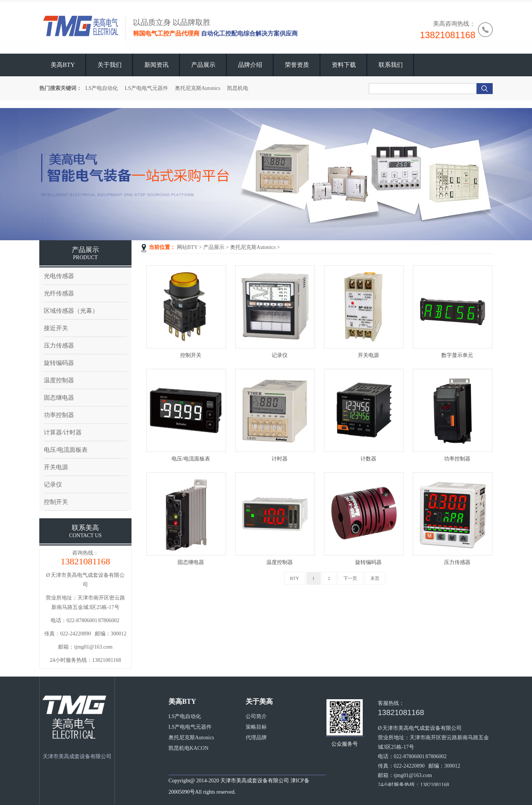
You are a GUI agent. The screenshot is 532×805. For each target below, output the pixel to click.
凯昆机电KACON (189, 748)
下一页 (350, 578)
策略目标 (256, 727)
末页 (375, 578)
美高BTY (63, 65)
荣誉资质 (297, 65)
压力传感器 (457, 562)
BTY (295, 578)
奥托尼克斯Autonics (198, 88)
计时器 (280, 459)
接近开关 (56, 328)
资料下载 (344, 65)
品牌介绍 (250, 65)
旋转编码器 (368, 562)
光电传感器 (59, 276)
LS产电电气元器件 (146, 88)
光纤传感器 (59, 293)
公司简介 (256, 716)
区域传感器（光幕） (71, 311)
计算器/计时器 (63, 432)
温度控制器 (280, 562)
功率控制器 (457, 459)
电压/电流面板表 (191, 459)
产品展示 (203, 65)
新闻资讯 (156, 65)
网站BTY (187, 247)
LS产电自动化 (102, 88)
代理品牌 (256, 738)
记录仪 (280, 355)
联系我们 (391, 65)
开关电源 (368, 355)
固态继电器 (191, 562)
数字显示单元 (457, 355)
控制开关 (191, 355)
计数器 (368, 459)
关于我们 (110, 65)
